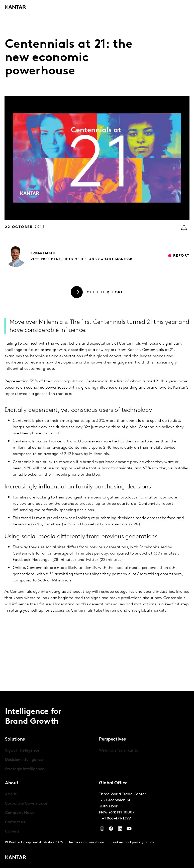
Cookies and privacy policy (132, 842)
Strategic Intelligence (25, 769)
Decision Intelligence (24, 760)
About (11, 794)
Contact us (15, 822)
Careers (12, 832)
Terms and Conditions (87, 842)
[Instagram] (102, 830)
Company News (20, 813)
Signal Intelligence (22, 751)
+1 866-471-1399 (116, 818)
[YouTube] (120, 830)
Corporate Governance (26, 804)
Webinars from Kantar (119, 751)
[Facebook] (111, 830)
